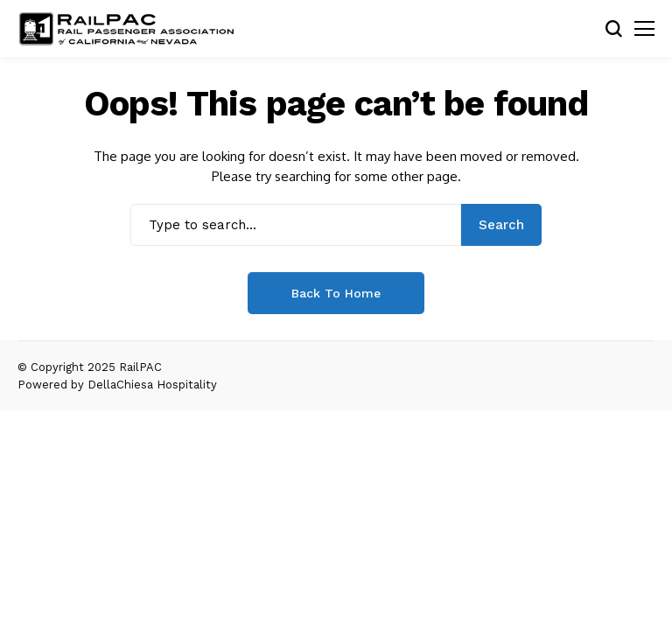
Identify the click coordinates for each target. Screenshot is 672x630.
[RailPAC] (127, 29)
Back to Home (336, 293)
